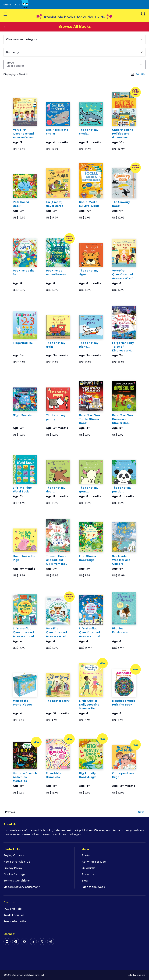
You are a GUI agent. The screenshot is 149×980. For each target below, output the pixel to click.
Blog (85, 880)
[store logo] (74, 17)
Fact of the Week (93, 887)
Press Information (15, 921)
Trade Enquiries (14, 915)
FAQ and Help (13, 908)
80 (137, 74)
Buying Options (14, 855)
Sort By (10, 63)
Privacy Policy (13, 868)
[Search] (143, 14)
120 (143, 74)
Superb (141, 975)
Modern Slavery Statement (22, 887)
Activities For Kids (94, 861)
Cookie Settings (14, 874)
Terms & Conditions (17, 880)
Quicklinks (88, 868)
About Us (88, 874)
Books (5, 27)
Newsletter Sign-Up (17, 861)
